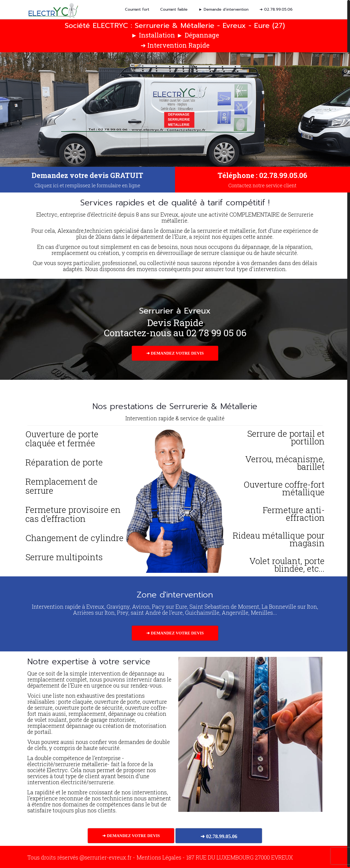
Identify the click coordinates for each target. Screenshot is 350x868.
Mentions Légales (159, 856)
